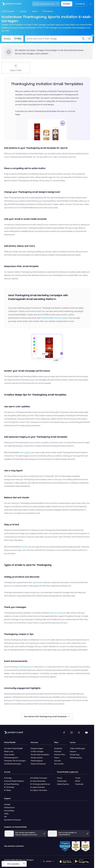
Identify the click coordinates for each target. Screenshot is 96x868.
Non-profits (59, 764)
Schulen (57, 761)
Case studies (9, 755)
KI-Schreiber (9, 787)
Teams (57, 758)
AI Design (8, 778)
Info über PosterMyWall (13, 748)
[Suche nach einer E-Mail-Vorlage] (54, 39)
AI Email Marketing (11, 784)
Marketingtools (37, 761)
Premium (58, 752)
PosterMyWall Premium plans (55, 318)
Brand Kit (15, 208)
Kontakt (7, 804)
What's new (9, 752)
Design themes (37, 758)
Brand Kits (23, 547)
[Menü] (91, 4)
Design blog (75, 755)
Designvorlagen (37, 748)
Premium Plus (60, 755)
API (5, 817)
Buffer (78, 781)
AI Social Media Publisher (14, 781)
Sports (35, 11)
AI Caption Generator (39, 790)
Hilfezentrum (9, 808)
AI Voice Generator (38, 781)
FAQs (6, 814)
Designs (7, 39)
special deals (38, 582)
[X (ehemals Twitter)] (79, 733)
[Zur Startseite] (10, 4)
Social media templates (40, 755)
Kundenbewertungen (13, 764)
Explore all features (38, 764)
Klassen (73, 752)
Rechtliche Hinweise (12, 820)
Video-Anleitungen (77, 748)
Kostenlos (58, 748)
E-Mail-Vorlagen (8, 11)
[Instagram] (72, 733)
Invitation (23, 11)
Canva (59, 778)
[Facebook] (64, 733)
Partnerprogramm (11, 758)
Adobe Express (63, 784)
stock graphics (25, 452)
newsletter (47, 640)
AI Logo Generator (38, 787)
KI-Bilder (8, 790)
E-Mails (18, 39)
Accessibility (9, 811)
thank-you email (56, 613)
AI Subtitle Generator (39, 778)
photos (49, 157)
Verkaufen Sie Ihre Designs (15, 761)
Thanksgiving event (26, 667)
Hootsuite (79, 784)
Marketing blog (76, 758)
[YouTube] (86, 733)
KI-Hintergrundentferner (40, 784)
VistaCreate (62, 781)
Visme (78, 778)
